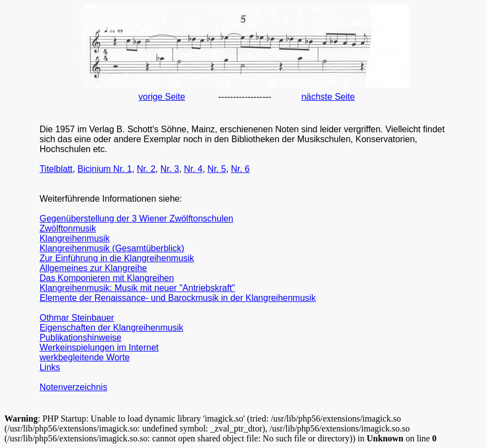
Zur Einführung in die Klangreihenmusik (117, 258)
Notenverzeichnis (74, 387)
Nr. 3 (170, 169)
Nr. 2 (146, 169)
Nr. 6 (240, 169)
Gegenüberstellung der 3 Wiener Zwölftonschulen (137, 218)
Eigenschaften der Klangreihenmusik (112, 328)
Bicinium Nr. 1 (105, 169)
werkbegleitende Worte (85, 357)
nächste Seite (328, 97)
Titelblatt (56, 169)
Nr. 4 (193, 169)
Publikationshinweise (81, 338)
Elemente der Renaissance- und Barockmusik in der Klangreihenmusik (178, 298)
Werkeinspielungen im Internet (99, 347)
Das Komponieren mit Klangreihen (107, 278)
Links (50, 367)
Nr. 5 (217, 169)
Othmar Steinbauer (77, 318)
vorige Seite (162, 97)
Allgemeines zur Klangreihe (93, 268)
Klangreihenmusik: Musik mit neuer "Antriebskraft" (138, 288)
